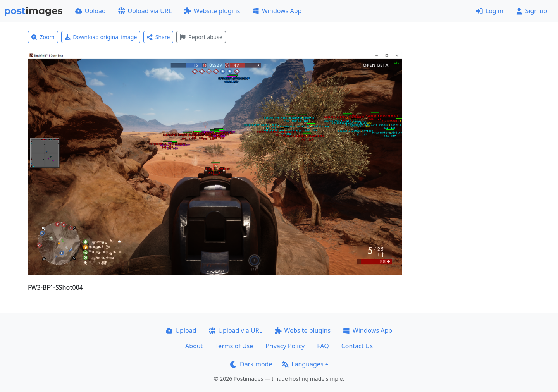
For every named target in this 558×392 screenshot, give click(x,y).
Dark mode (251, 364)
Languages (302, 364)
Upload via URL (145, 11)
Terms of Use (234, 346)
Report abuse (201, 37)
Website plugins (212, 11)
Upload (90, 11)
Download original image (101, 37)
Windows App (277, 11)
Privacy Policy (285, 346)
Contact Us (357, 346)
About (194, 346)
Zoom (43, 37)
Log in (490, 11)
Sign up (531, 11)
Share (158, 37)
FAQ (323, 346)
